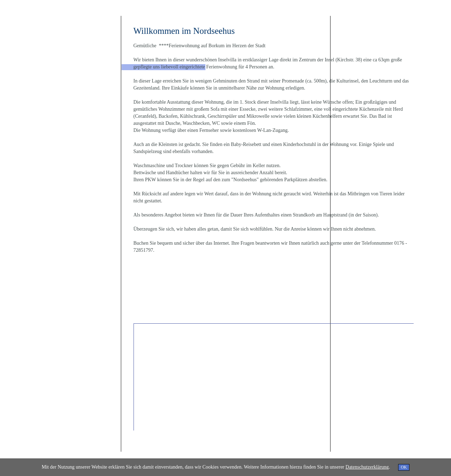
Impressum (130, 455)
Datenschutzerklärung (160, 455)
